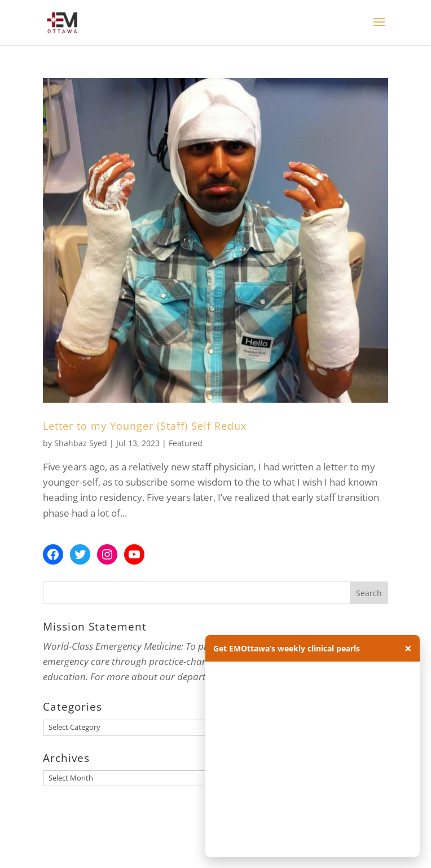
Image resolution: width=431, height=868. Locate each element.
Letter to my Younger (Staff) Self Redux (145, 426)
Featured (186, 443)
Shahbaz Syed (81, 443)
